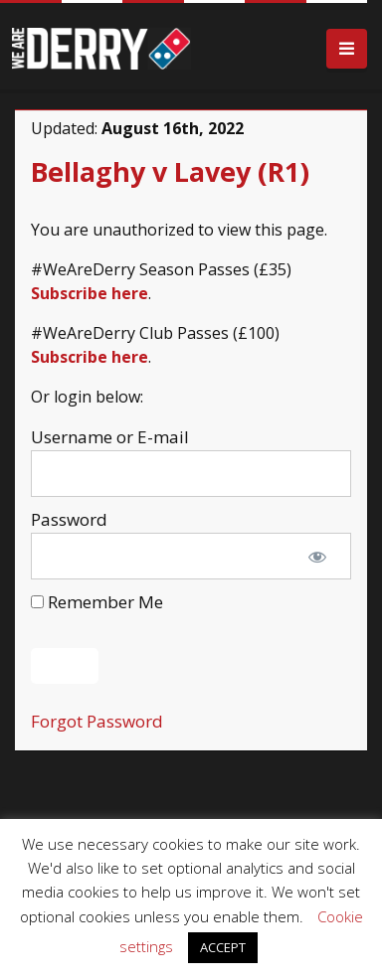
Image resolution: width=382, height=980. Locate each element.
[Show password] (317, 557)
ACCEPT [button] (223, 947)
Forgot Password (97, 721)
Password (69, 519)
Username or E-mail (110, 437)
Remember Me (97, 602)
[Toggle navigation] (347, 49)
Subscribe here (90, 293)
